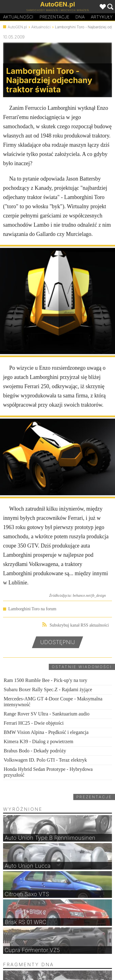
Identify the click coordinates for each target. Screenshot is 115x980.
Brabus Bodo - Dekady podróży (35, 751)
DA (80, 17)
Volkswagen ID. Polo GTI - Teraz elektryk (45, 760)
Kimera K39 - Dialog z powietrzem (38, 741)
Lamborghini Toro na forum (32, 609)
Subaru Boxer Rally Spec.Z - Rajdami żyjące (48, 689)
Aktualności (18, 17)
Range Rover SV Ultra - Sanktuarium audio (47, 714)
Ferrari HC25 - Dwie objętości (34, 723)
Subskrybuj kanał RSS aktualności (76, 625)
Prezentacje (54, 17)
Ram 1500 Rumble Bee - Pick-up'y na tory (46, 680)
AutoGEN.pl (17, 27)
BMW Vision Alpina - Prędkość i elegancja (46, 732)
